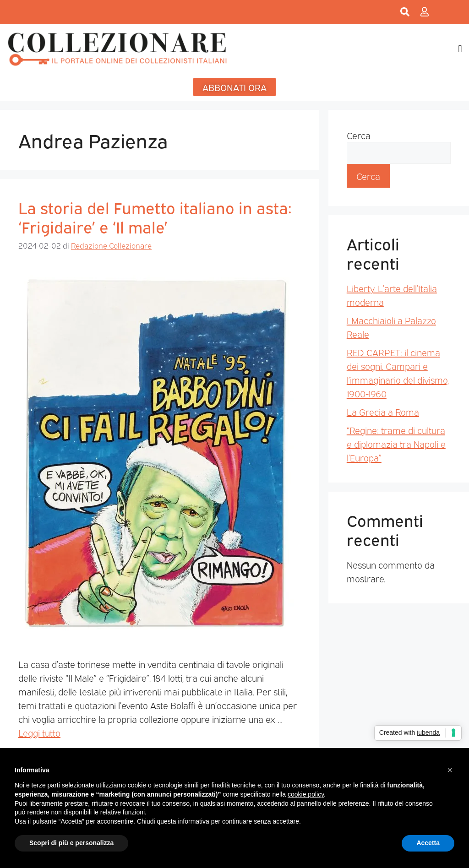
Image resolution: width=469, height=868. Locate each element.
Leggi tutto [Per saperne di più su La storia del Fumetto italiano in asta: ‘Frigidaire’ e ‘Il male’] (39, 732)
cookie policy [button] (306, 794)
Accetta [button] (428, 843)
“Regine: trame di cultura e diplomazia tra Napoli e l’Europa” (396, 444)
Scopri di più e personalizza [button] (71, 843)
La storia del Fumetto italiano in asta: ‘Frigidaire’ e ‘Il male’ (155, 217)
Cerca (359, 135)
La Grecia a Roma (383, 412)
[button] (460, 49)
